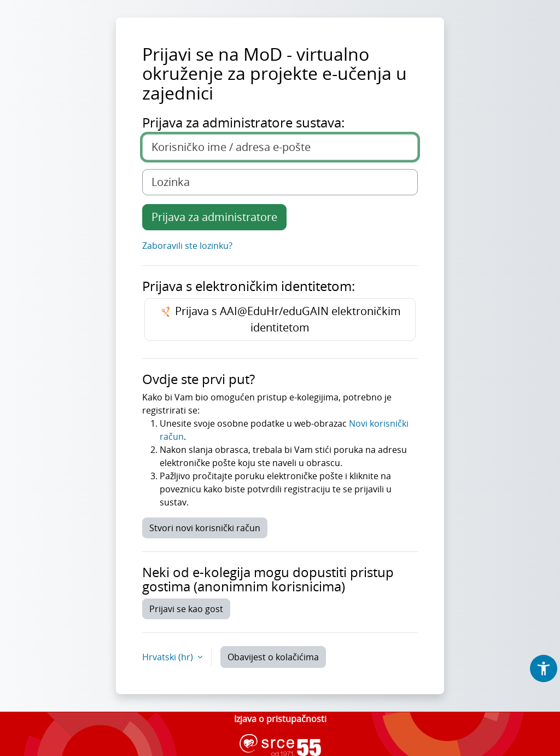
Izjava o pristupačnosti (280, 719)
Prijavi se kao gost (186, 609)
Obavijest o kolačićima (273, 657)
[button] (544, 668)
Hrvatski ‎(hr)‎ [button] (169, 657)
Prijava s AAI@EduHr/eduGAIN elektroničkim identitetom (280, 319)
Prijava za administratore (214, 217)
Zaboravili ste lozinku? (187, 246)
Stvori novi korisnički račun (205, 528)
